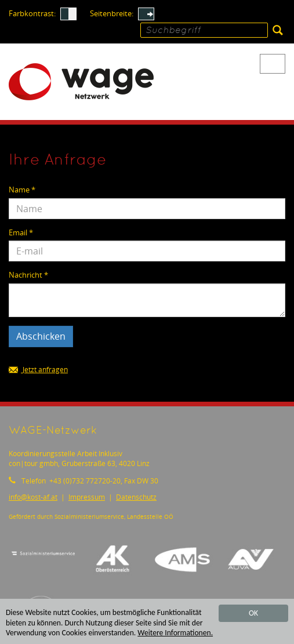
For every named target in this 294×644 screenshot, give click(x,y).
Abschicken (41, 336)
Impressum (87, 497)
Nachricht (28, 275)
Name (22, 190)
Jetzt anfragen (38, 370)
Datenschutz (136, 497)
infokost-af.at (33, 497)
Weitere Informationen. (175, 633)
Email (21, 233)
